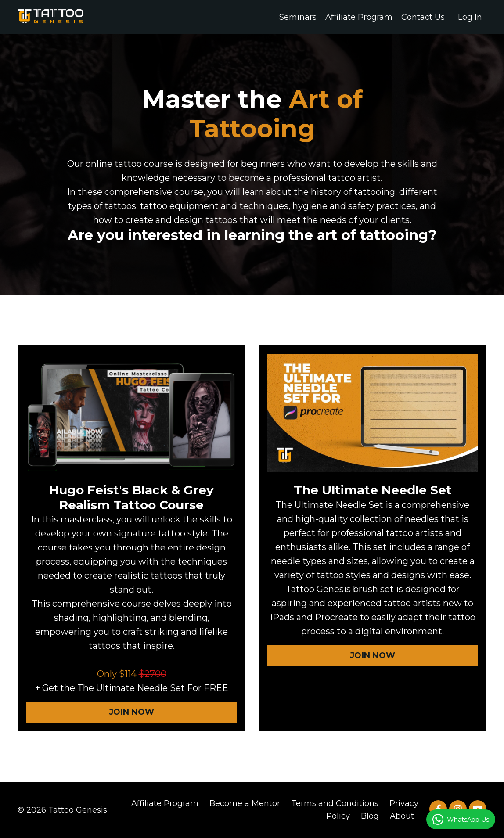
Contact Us (423, 17)
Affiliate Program (359, 17)
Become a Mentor (245, 803)
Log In (470, 17)
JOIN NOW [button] (131, 712)
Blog (370, 816)
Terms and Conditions (335, 803)
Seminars (298, 17)
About (402, 816)
